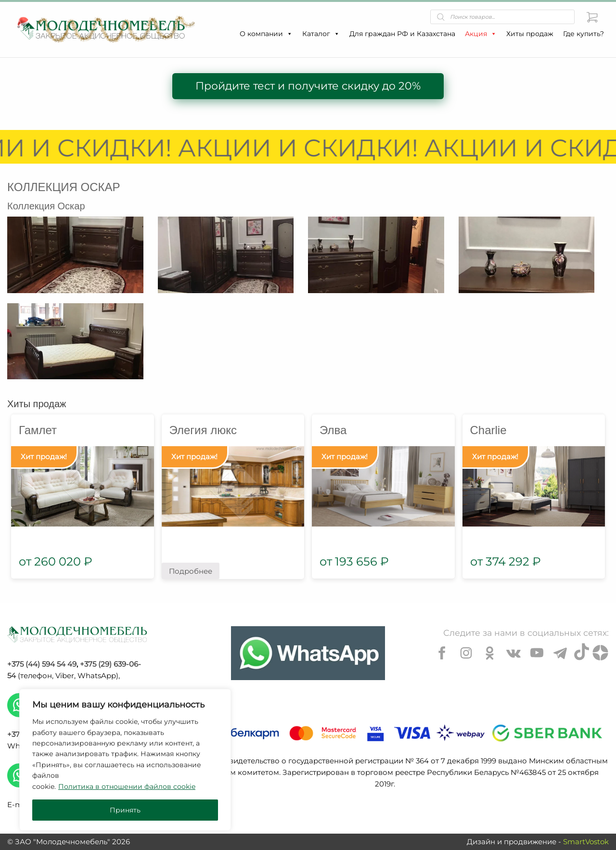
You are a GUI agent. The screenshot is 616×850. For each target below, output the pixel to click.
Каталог (321, 34)
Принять (125, 810)
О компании (266, 34)
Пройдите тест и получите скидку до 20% (308, 86)
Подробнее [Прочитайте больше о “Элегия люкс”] (191, 571)
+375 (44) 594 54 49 (42, 664)
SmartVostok (586, 842)
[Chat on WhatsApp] (308, 653)
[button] (289, 34)
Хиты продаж (530, 34)
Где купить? (584, 34)
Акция (481, 34)
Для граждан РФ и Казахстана (402, 34)
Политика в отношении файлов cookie (127, 786)
